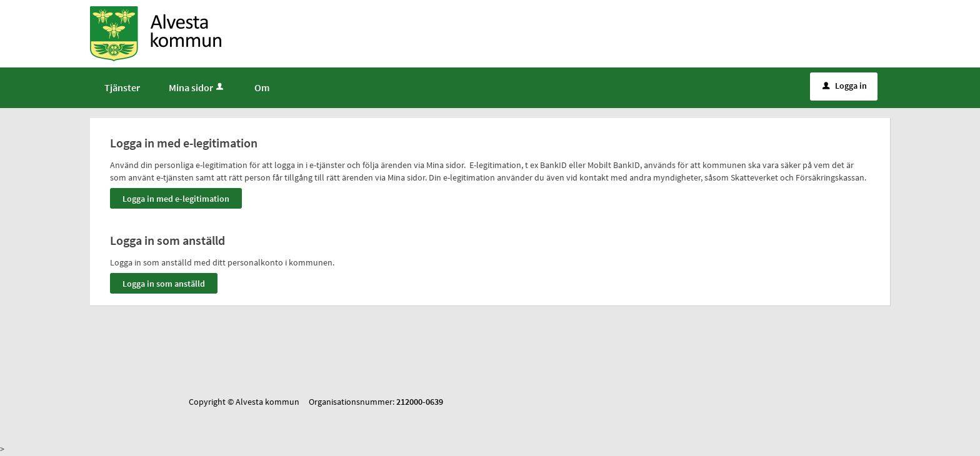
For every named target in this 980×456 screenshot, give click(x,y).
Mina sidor (197, 87)
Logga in (845, 86)
